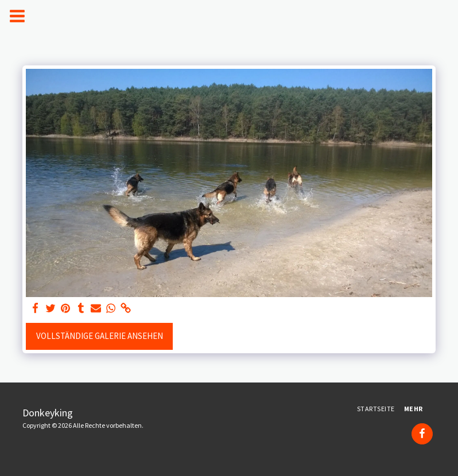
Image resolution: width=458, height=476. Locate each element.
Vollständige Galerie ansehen (100, 336)
